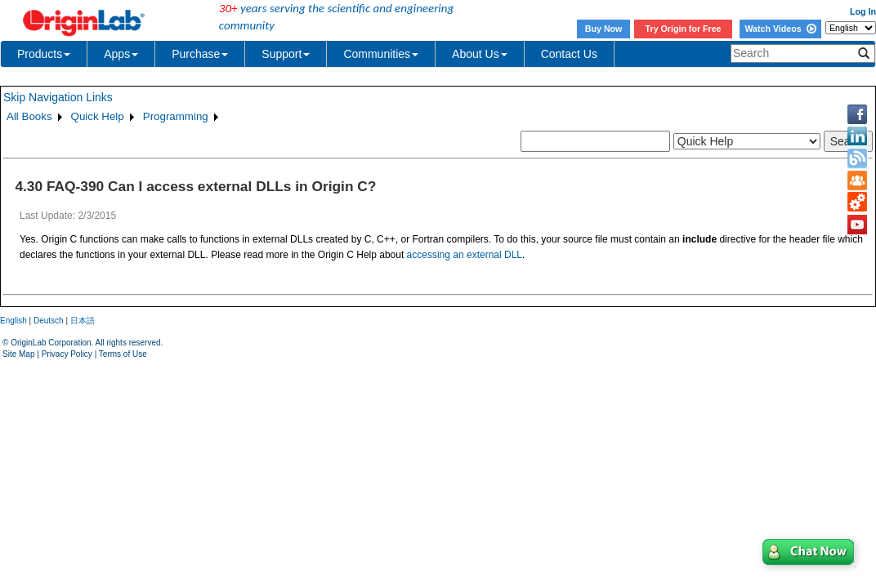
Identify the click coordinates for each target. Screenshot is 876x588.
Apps (121, 54)
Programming (176, 116)
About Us (480, 54)
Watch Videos (780, 29)
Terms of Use (123, 354)
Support (286, 54)
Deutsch (49, 321)
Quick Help (98, 116)
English (13, 321)
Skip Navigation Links (58, 97)
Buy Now (604, 29)
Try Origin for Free (684, 29)
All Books (29, 116)
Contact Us (569, 54)
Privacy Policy (67, 354)
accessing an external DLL (465, 255)
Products (44, 54)
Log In (863, 11)
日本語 (83, 321)
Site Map (18, 354)
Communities (381, 54)
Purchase (200, 54)
